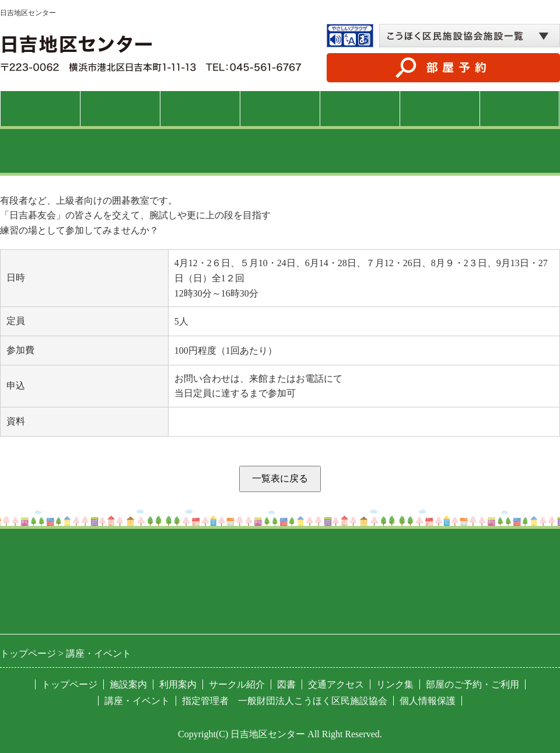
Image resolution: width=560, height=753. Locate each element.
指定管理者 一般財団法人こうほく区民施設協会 (285, 701)
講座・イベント (280, 108)
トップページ (40, 108)
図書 (440, 108)
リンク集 (395, 684)
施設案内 (120, 108)
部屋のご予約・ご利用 (473, 684)
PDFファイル (202, 422)
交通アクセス (520, 108)
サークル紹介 (360, 108)
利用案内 (200, 108)
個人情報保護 (428, 701)
